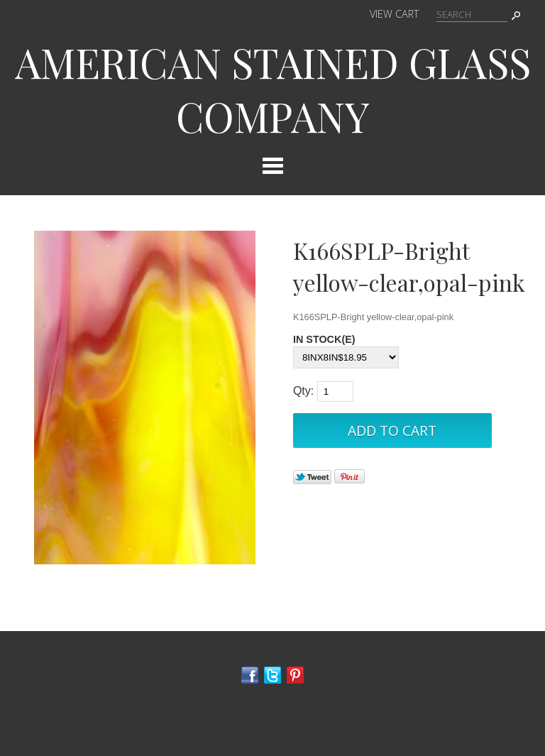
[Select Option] (346, 357)
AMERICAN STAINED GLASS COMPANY (273, 89)
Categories (272, 165)
